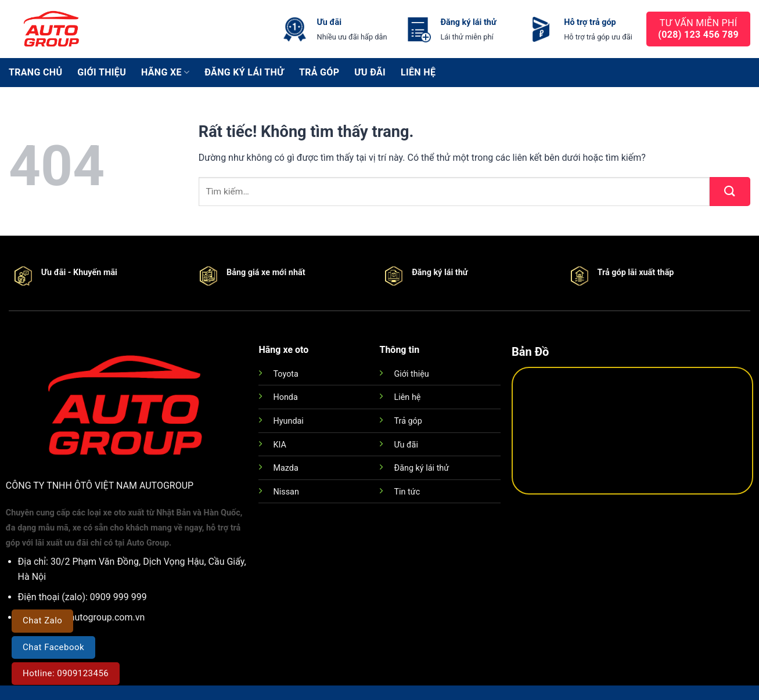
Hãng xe (165, 73)
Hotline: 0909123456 (66, 673)
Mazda (285, 468)
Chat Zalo (42, 620)
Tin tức (407, 492)
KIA (279, 445)
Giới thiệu (102, 72)
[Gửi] (730, 192)
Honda (285, 397)
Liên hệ (418, 72)
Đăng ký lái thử (244, 72)
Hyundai (288, 421)
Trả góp (319, 72)
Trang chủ (35, 72)
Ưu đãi (370, 72)
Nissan (286, 492)
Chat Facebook (53, 647)
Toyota (285, 374)
